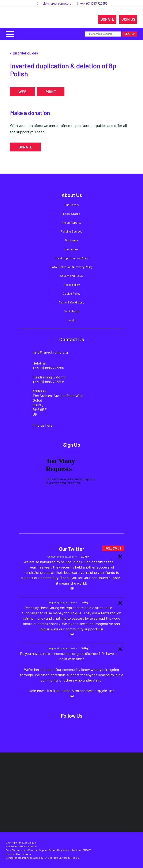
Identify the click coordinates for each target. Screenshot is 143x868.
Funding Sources (71, 231)
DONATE (107, 19)
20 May (85, 556)
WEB (22, 92)
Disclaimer (72, 240)
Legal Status (72, 214)
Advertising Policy (71, 276)
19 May (85, 602)
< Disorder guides (24, 53)
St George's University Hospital (63, 858)
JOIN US (128, 19)
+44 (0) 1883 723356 (94, 3)
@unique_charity (67, 556)
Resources (71, 249)
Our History (72, 205)
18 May (85, 648)
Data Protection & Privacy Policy (71, 267)
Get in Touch (72, 311)
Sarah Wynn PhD (28, 846)
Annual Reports (71, 222)
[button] (10, 34)
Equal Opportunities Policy (72, 258)
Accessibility (72, 285)
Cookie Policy (71, 293)
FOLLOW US (113, 548)
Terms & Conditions (71, 302)
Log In (71, 320)
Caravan (26, 854)
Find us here (43, 425)
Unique (51, 556)
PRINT (51, 92)
